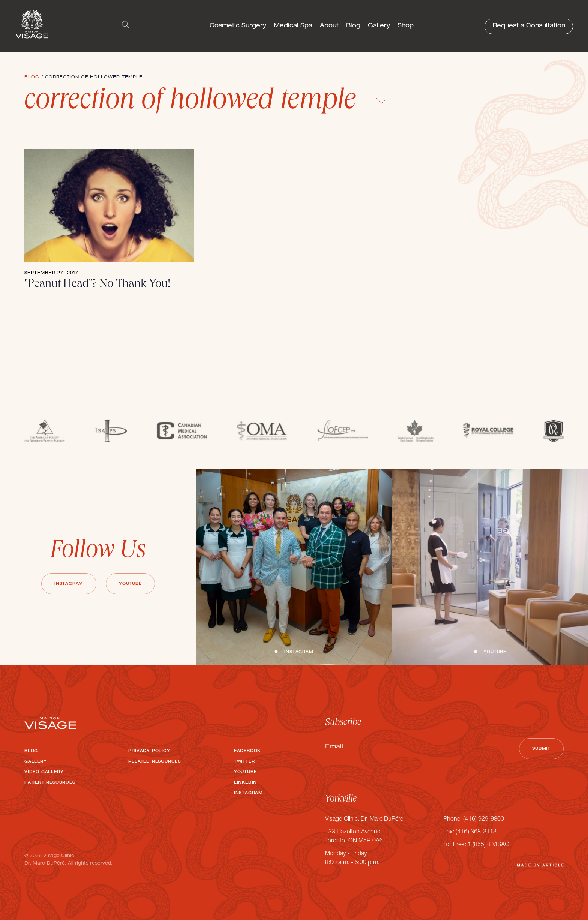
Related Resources (154, 762)
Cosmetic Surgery (238, 26)
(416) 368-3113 (476, 832)
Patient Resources (50, 783)
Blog (353, 26)
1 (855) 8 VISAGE (490, 845)
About (329, 26)
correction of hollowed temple (206, 102)
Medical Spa (293, 26)
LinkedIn (245, 783)
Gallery (379, 26)
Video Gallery (44, 772)
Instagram (69, 584)
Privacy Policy (149, 751)
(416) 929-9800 (484, 820)
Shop (406, 26)
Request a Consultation (529, 26)
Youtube (130, 584)
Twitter (244, 762)
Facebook (247, 751)
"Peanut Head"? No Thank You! (97, 285)
